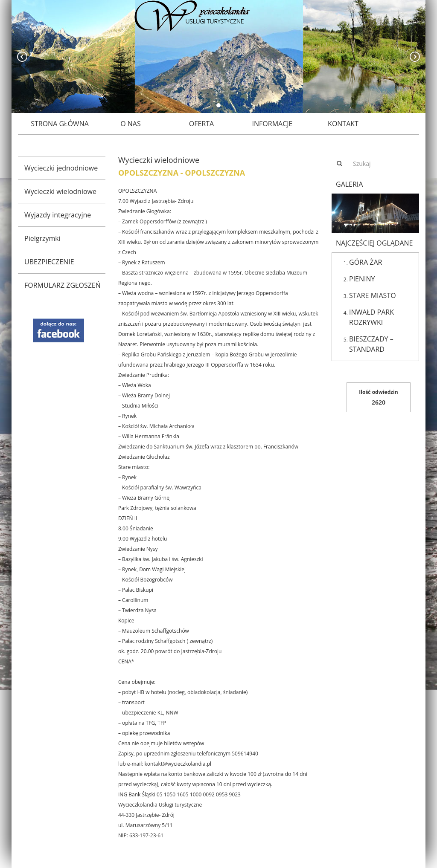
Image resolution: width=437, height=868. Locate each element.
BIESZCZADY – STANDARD (371, 344)
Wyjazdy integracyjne (58, 215)
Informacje (272, 124)
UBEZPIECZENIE (49, 262)
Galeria (349, 184)
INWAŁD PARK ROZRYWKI (371, 317)
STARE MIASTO (373, 295)
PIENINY (362, 279)
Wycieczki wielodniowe (60, 191)
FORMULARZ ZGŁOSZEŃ (63, 285)
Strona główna (60, 124)
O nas (131, 124)
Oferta (201, 124)
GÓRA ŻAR (366, 262)
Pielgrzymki (42, 238)
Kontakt (343, 124)
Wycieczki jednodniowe (61, 168)
